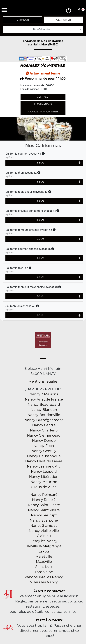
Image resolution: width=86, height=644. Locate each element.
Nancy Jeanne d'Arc (44, 466)
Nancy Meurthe (44, 482)
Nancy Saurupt (44, 515)
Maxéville (44, 562)
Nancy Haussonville (44, 456)
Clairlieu (44, 536)
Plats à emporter (49, 620)
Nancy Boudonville (44, 415)
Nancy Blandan (44, 410)
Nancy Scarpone (44, 520)
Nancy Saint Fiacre (44, 505)
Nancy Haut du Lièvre (44, 461)
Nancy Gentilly (44, 451)
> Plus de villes (44, 487)
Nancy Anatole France (44, 399)
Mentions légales (43, 381)
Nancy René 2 (44, 500)
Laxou (44, 551)
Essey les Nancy (44, 541)
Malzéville (44, 556)
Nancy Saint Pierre (44, 510)
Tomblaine (44, 572)
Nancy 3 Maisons (44, 394)
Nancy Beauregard (44, 405)
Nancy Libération (44, 477)
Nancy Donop (44, 441)
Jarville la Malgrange (44, 546)
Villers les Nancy (44, 582)
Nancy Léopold (44, 472)
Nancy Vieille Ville (44, 531)
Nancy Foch (44, 446)
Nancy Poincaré (44, 495)
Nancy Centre (44, 425)
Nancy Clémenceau (44, 435)
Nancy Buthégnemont (44, 420)
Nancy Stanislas (44, 526)
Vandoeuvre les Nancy (44, 577)
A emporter (63, 20)
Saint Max (44, 567)
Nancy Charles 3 (44, 430)
